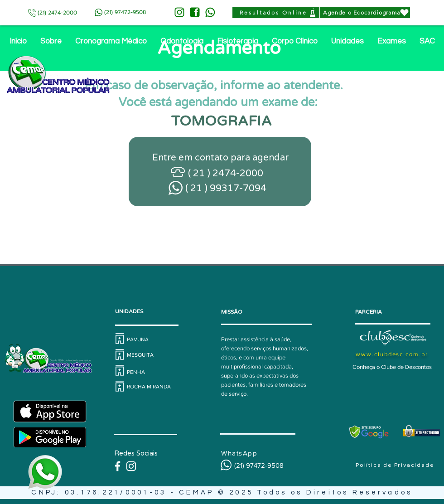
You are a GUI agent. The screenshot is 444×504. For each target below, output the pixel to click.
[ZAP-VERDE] (210, 12)
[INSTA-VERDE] (179, 12)
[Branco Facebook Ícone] (118, 466)
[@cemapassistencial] (131, 466)
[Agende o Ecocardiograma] (365, 12)
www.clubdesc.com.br (392, 354)
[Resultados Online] (276, 12)
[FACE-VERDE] (195, 12)
